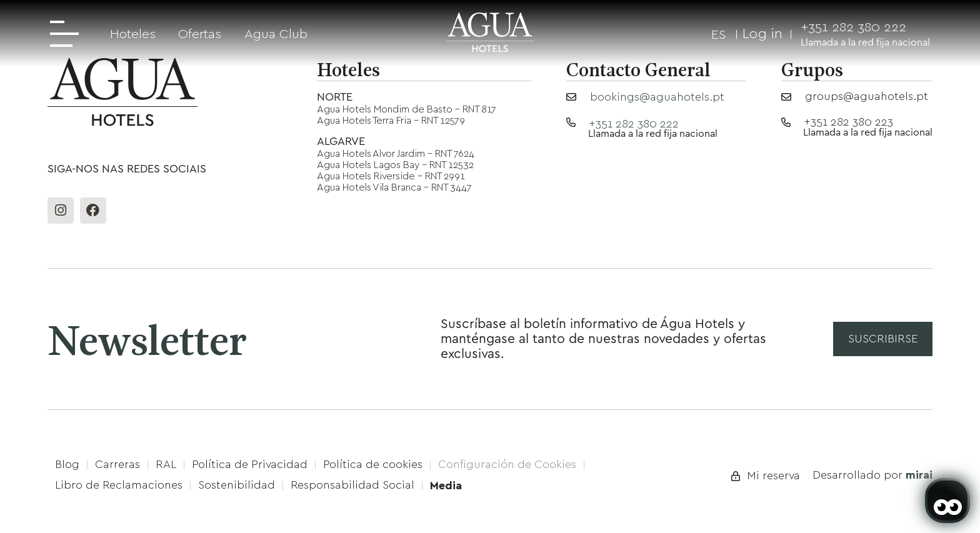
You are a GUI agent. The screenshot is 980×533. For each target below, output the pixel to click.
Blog (67, 464)
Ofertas (200, 33)
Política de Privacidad (250, 464)
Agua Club (276, 33)
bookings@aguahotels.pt (657, 97)
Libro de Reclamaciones (119, 485)
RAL (166, 464)
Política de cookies (373, 464)
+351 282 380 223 (848, 122)
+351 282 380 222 (853, 27)
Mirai (919, 475)
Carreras (117, 464)
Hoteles (133, 33)
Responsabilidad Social (352, 485)
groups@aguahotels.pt (867, 96)
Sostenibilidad (237, 485)
